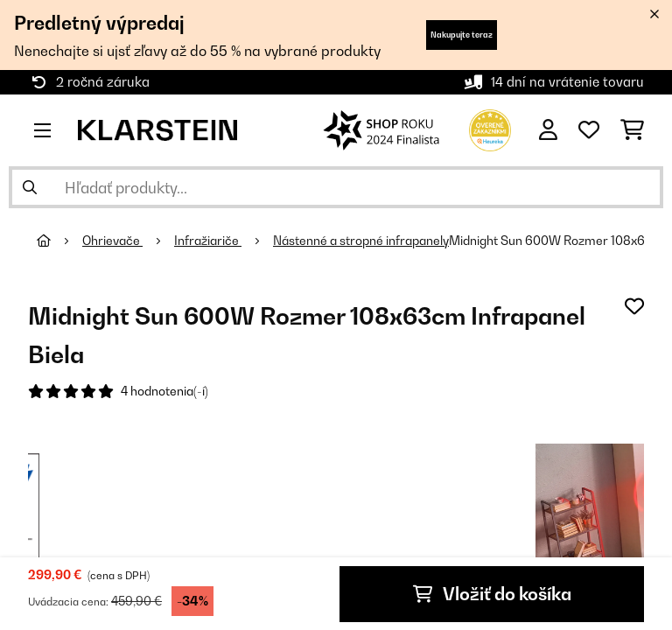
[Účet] (548, 130)
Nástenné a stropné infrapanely (361, 241)
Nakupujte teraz (462, 35)
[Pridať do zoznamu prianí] (634, 306)
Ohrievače (112, 241)
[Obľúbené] (589, 130)
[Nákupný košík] (632, 130)
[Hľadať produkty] (336, 187)
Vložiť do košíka (492, 594)
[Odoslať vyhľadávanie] (30, 187)
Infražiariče (208, 241)
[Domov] (59, 241)
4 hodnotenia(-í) (164, 391)
